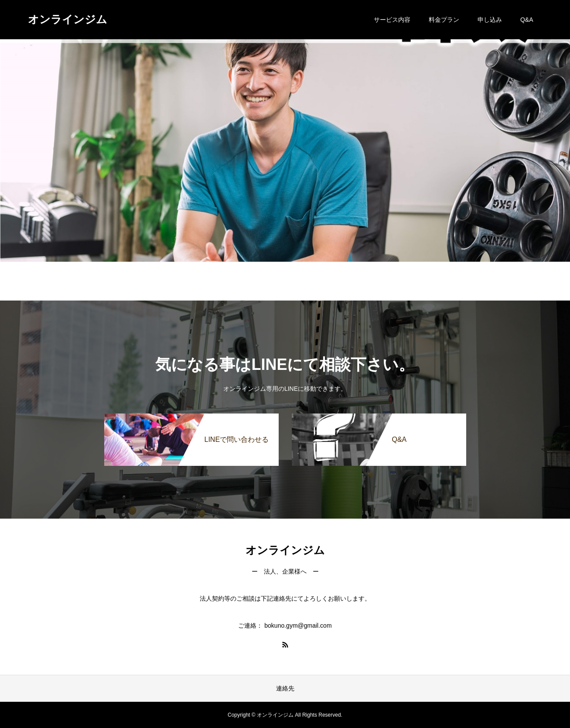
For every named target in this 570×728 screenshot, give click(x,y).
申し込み (490, 20)
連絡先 (285, 688)
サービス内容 (392, 20)
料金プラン (444, 20)
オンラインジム (68, 19)
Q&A (527, 20)
